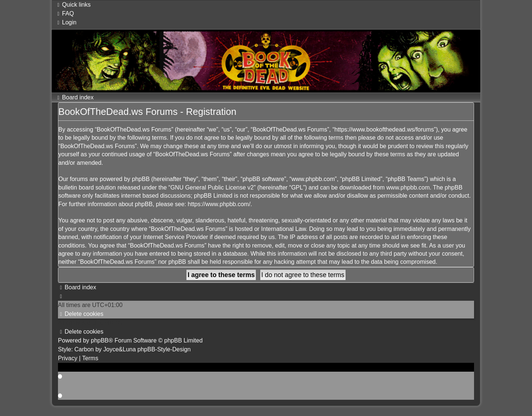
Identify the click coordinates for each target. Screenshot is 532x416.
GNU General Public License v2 (212, 187)
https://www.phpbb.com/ (219, 204)
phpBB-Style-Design (164, 349)
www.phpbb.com (408, 187)
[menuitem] (65, 13)
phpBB (100, 340)
